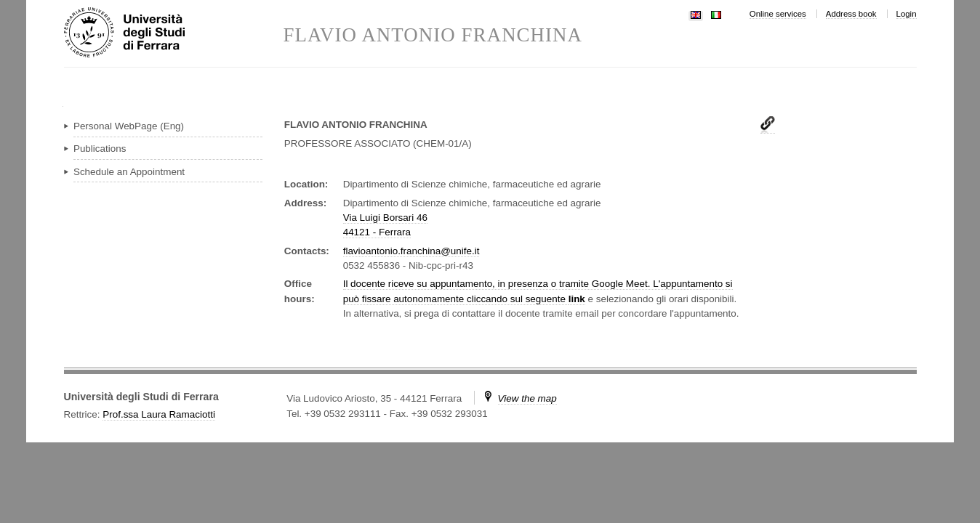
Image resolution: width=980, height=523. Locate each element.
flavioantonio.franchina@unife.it (411, 251)
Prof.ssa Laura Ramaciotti (159, 414)
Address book (851, 14)
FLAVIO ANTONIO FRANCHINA (433, 35)
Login (907, 14)
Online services (778, 14)
